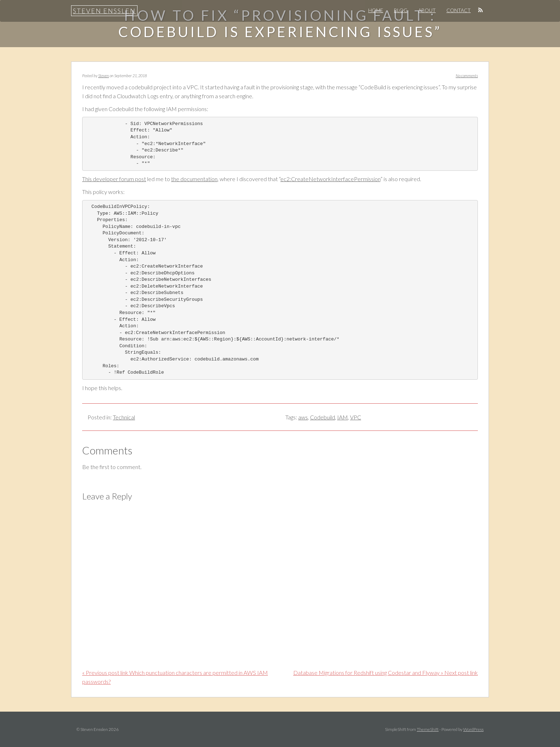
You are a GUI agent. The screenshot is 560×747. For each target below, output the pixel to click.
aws (303, 417)
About (427, 10)
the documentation (194, 179)
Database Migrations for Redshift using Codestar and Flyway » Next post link (386, 673)
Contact (459, 10)
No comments (467, 76)
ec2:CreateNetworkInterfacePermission (330, 179)
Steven (104, 76)
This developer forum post (114, 179)
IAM (342, 417)
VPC (356, 417)
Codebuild (322, 417)
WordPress (473, 729)
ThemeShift (428, 729)
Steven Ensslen (104, 11)
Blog (401, 10)
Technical (124, 417)
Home (376, 10)
